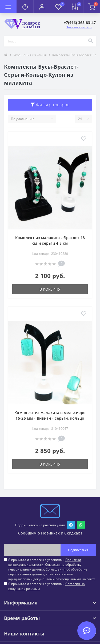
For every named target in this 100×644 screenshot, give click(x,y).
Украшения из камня (30, 55)
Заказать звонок (79, 27)
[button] (42, 7)
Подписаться (78, 550)
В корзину (50, 289)
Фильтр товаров (50, 105)
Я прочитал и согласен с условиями (47, 586)
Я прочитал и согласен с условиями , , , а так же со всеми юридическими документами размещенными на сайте (52, 569)
